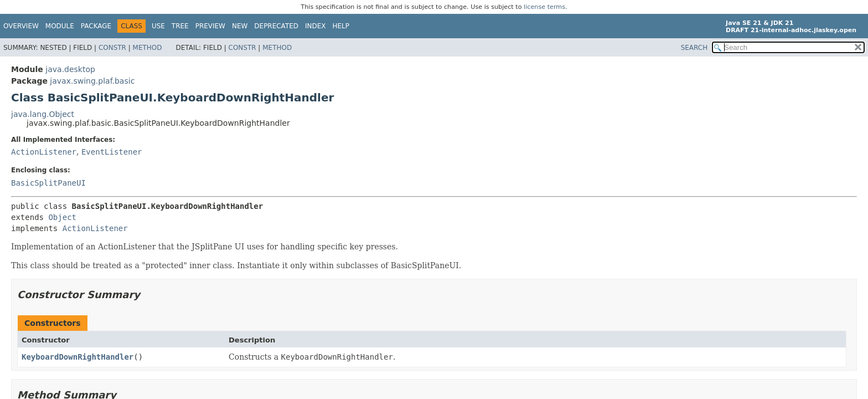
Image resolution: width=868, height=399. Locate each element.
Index (316, 26)
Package (96, 26)
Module (60, 26)
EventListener (112, 152)
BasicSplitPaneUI (48, 183)
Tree (180, 26)
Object (62, 217)
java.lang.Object (43, 114)
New (240, 26)
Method (148, 48)
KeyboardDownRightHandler (77, 357)
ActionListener (44, 152)
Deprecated (276, 26)
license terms (544, 7)
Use (158, 26)
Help (341, 26)
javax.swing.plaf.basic (92, 81)
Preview (210, 26)
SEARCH (694, 48)
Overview (21, 26)
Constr (112, 48)
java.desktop (70, 69)
